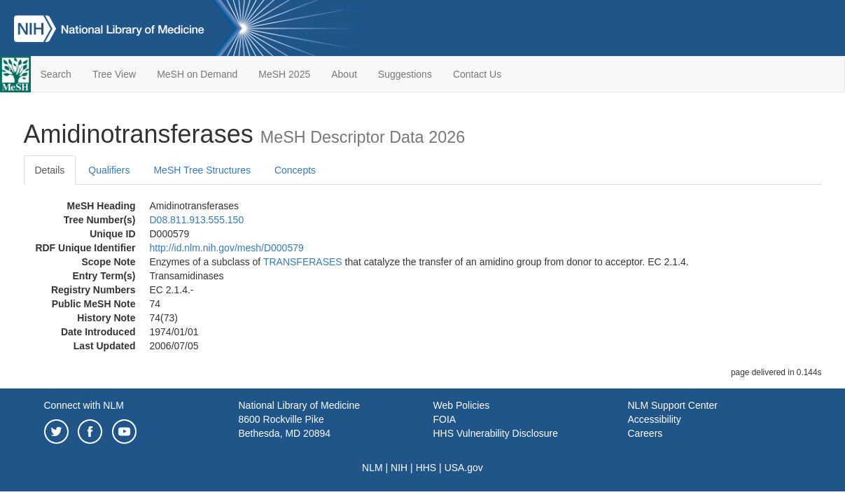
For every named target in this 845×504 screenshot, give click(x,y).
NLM (372, 468)
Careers (645, 433)
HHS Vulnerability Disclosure (496, 433)
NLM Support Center (673, 405)
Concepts (295, 170)
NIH (399, 468)
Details (50, 170)
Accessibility (655, 419)
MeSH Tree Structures (202, 170)
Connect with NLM (84, 405)
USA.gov (464, 468)
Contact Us (477, 74)
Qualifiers (109, 170)
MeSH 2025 (284, 74)
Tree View (114, 74)
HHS (426, 468)
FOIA (445, 419)
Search (56, 74)
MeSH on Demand (197, 74)
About (344, 74)
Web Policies (462, 405)
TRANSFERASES (303, 262)
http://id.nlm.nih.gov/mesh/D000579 (227, 248)
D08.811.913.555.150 (197, 220)
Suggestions (405, 74)
